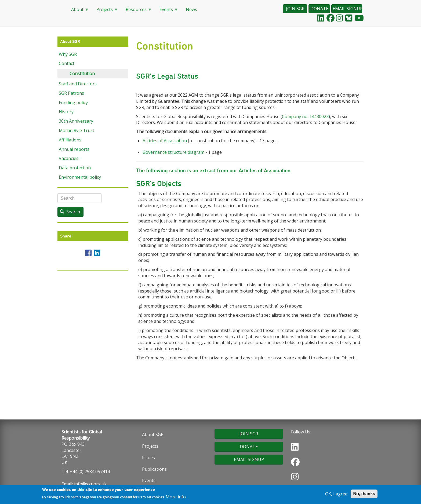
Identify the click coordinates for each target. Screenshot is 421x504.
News (191, 9)
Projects (105, 11)
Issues (148, 458)
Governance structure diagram (173, 152)
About (78, 11)
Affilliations (70, 140)
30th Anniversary (76, 121)
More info (176, 498)
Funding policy (73, 103)
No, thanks (364, 495)
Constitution (82, 74)
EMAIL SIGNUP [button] (347, 9)
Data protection (75, 168)
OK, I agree (336, 495)
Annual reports (74, 149)
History (66, 112)
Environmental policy (80, 177)
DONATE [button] (319, 9)
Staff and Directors (78, 84)
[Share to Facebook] (88, 253)
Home (60, 10)
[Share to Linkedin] (97, 253)
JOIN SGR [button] (295, 9)
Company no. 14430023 (305, 116)
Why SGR (68, 54)
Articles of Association (165, 141)
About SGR (153, 434)
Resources (137, 11)
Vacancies (69, 158)
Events (167, 11)
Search (70, 212)
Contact (67, 63)
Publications (154, 469)
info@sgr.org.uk (90, 484)
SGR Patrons (71, 93)
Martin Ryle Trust (77, 130)
